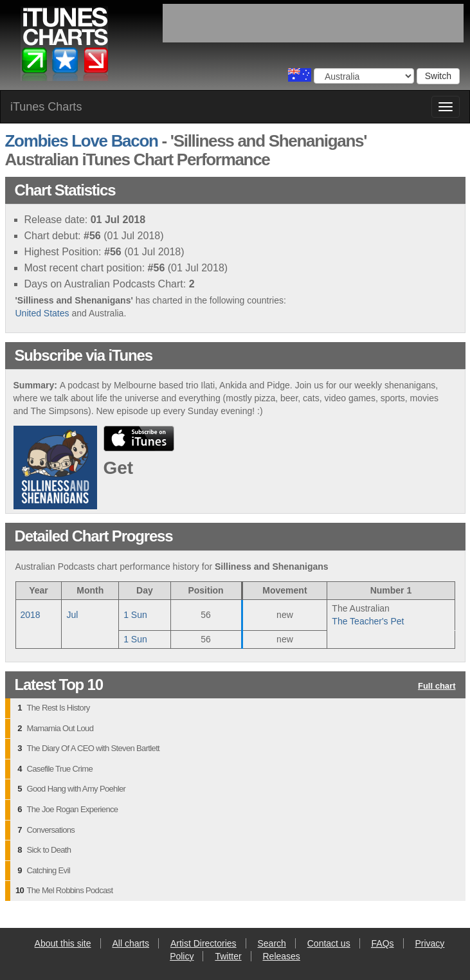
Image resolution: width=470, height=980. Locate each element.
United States (42, 313)
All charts (131, 943)
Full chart (437, 686)
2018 (31, 615)
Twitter (228, 956)
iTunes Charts (46, 107)
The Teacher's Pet (368, 621)
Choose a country (300, 75)
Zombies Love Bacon (82, 141)
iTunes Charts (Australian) (65, 47)
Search (271, 943)
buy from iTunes (139, 439)
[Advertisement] (313, 23)
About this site (63, 943)
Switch (438, 76)
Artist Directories (203, 943)
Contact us (329, 943)
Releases (282, 956)
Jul (72, 615)
